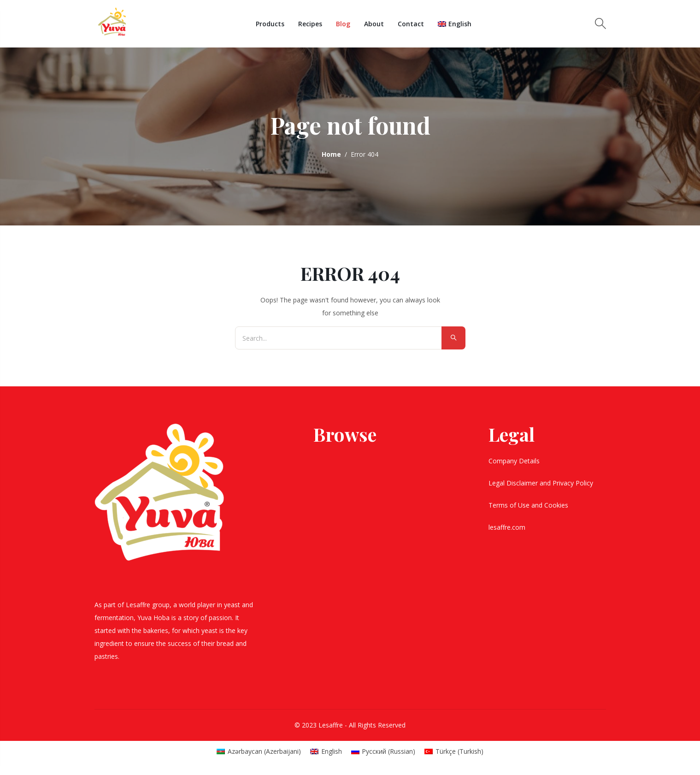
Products (270, 24)
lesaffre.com (507, 527)
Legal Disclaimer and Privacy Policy (542, 483)
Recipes (310, 24)
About (374, 24)
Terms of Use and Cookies (529, 505)
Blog (343, 24)
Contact (411, 24)
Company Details (515, 461)
